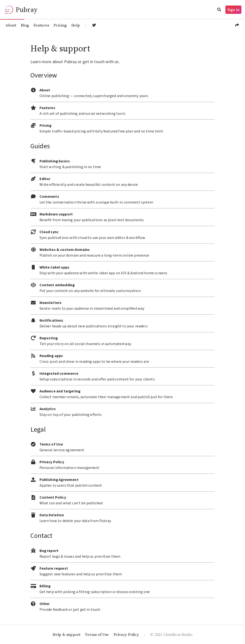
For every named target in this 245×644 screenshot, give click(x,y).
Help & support (67, 634)
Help (76, 25)
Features (41, 25)
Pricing (60, 25)
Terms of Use (97, 634)
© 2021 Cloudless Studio (171, 634)
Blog (25, 25)
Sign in (233, 10)
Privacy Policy (126, 634)
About (11, 25)
